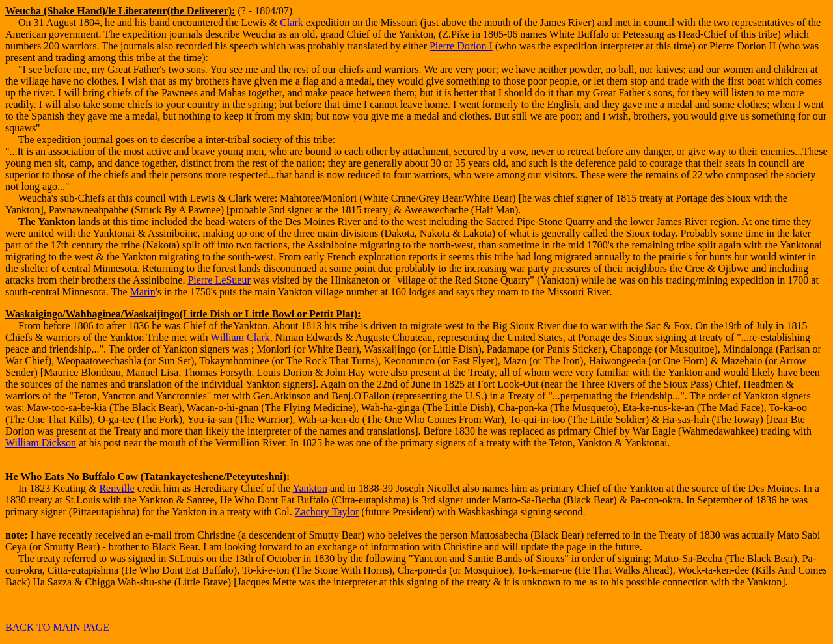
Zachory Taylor (327, 512)
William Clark (240, 337)
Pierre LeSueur (219, 280)
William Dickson (41, 443)
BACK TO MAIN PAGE (57, 627)
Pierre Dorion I (461, 46)
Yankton (310, 488)
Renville (116, 488)
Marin (143, 292)
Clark (292, 22)
